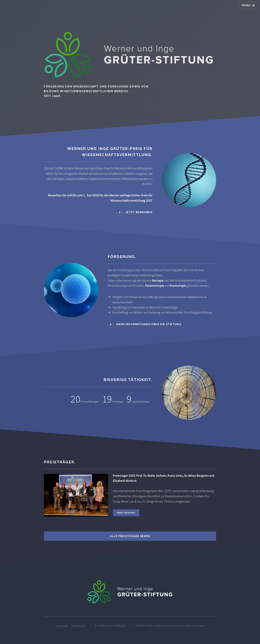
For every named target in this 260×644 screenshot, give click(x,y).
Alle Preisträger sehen (130, 536)
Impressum (62, 626)
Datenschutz (78, 626)
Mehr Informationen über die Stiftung (149, 324)
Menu (246, 5)
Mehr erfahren (126, 513)
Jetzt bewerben (139, 212)
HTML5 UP (121, 626)
